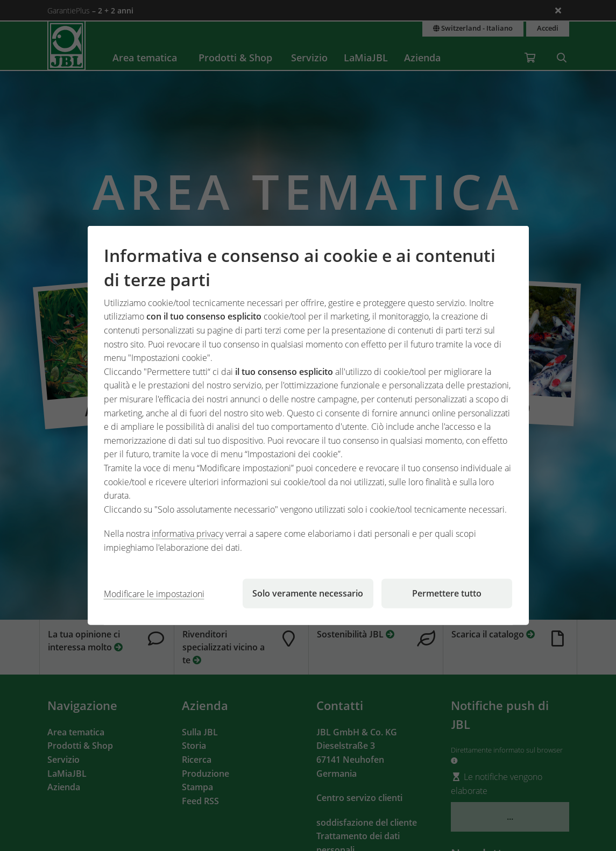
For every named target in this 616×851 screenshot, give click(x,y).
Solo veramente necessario (308, 593)
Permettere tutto (447, 593)
